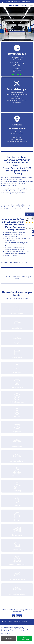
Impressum (17, 622)
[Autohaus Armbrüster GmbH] (3, 5)
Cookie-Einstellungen (24, 625)
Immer (19, 616)
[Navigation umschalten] (31, 5)
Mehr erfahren (6, 633)
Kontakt (10, 622)
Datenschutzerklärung (9, 625)
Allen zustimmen (25, 638)
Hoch (4, 622)
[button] (1, 24)
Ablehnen (9, 638)
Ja (13, 616)
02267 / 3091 (6, 2)
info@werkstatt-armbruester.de (21, 2)
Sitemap (24, 622)
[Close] (33, 218)
